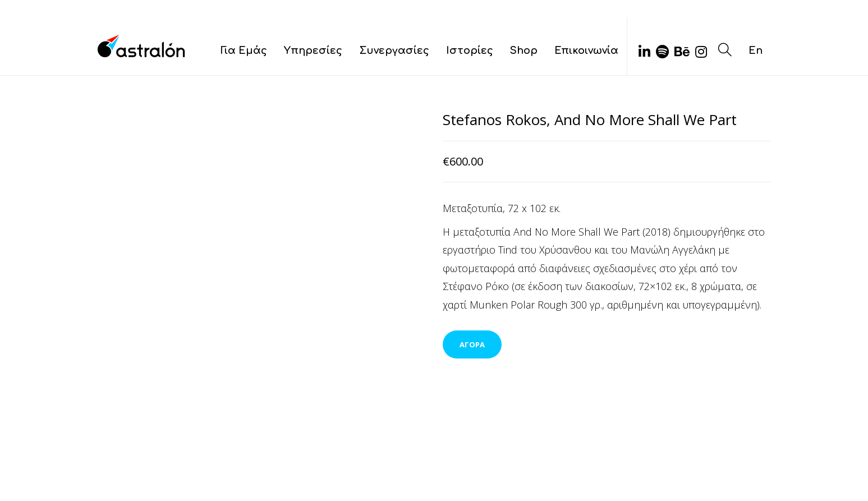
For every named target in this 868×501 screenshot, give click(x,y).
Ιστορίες (470, 50)
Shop (524, 50)
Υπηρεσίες (313, 50)
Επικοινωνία (586, 50)
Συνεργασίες (394, 50)
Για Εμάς (244, 50)
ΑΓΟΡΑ (472, 344)
